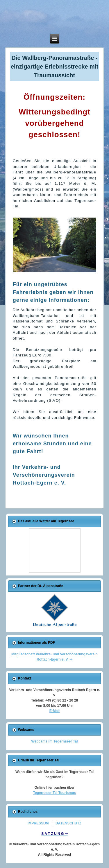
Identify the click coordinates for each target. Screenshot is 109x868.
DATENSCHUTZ (68, 823)
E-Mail (54, 711)
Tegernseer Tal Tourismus (54, 793)
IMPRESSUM (38, 823)
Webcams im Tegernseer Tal (54, 741)
